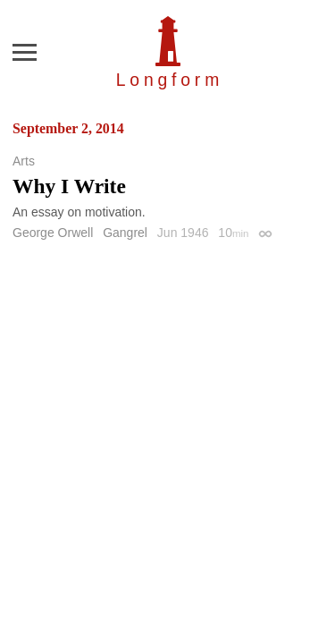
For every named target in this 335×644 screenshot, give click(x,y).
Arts (24, 161)
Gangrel (125, 233)
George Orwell (53, 233)
